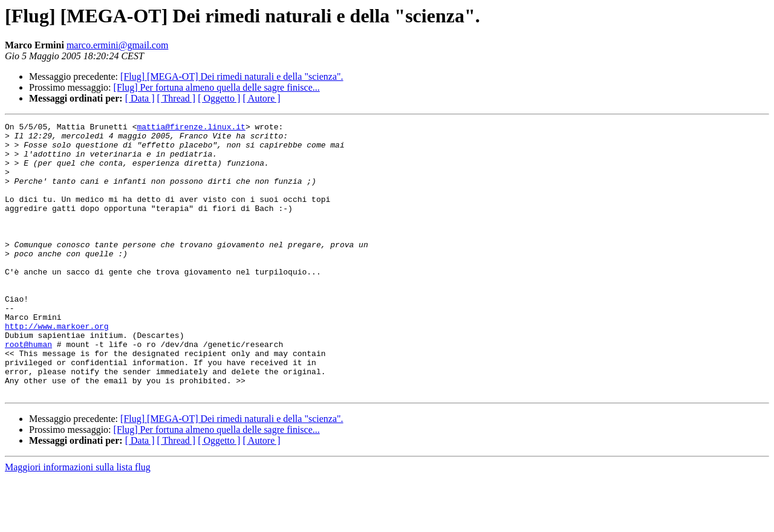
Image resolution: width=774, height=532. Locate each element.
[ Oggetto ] (219, 98)
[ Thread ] (177, 98)
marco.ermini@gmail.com (117, 45)
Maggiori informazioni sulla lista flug (78, 521)
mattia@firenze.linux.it (191, 128)
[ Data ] (140, 98)
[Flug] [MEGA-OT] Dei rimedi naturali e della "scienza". (232, 76)
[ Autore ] (261, 98)
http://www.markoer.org (57, 368)
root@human (28, 389)
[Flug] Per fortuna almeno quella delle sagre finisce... (217, 87)
